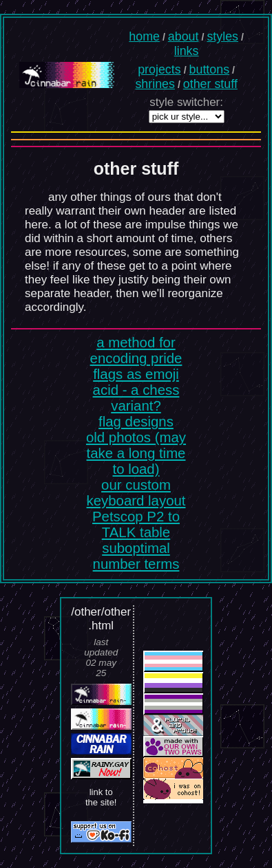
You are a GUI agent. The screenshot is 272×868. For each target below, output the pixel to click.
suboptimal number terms (136, 556)
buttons (210, 69)
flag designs (136, 422)
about (184, 36)
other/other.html (103, 619)
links (187, 51)
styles (222, 36)
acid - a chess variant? (136, 398)
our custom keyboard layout (136, 493)
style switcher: (186, 102)
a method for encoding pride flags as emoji (136, 358)
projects (159, 69)
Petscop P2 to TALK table (136, 524)
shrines (155, 84)
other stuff (210, 84)
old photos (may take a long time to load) (136, 453)
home (144, 36)
